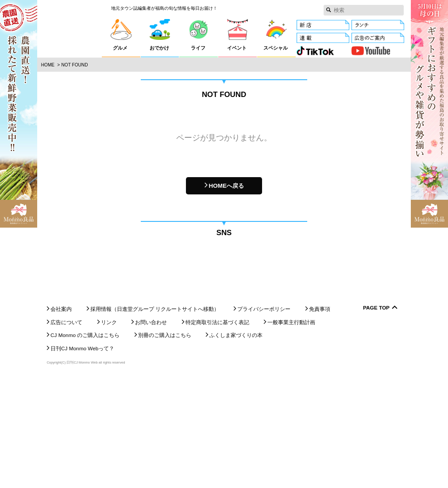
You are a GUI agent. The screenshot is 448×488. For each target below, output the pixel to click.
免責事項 (320, 418)
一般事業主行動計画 (291, 431)
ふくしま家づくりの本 (236, 444)
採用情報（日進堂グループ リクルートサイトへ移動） (155, 418)
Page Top (376, 417)
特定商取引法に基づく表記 (217, 431)
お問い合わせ (151, 431)
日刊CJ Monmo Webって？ (82, 457)
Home (48, 65)
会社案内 (61, 418)
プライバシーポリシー (264, 418)
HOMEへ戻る (226, 186)
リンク (109, 431)
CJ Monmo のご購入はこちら (85, 444)
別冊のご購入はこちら (165, 444)
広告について (66, 431)
